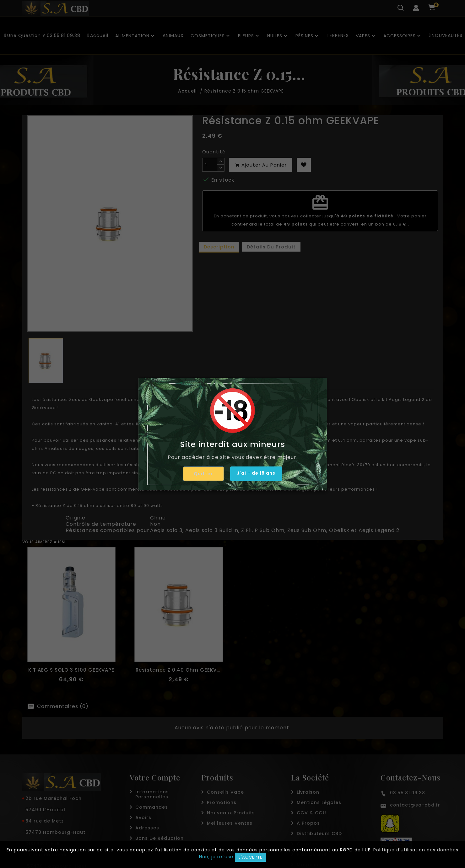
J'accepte (250, 857)
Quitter (201, 474)
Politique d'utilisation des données (416, 850)
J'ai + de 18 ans (256, 473)
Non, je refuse (216, 857)
